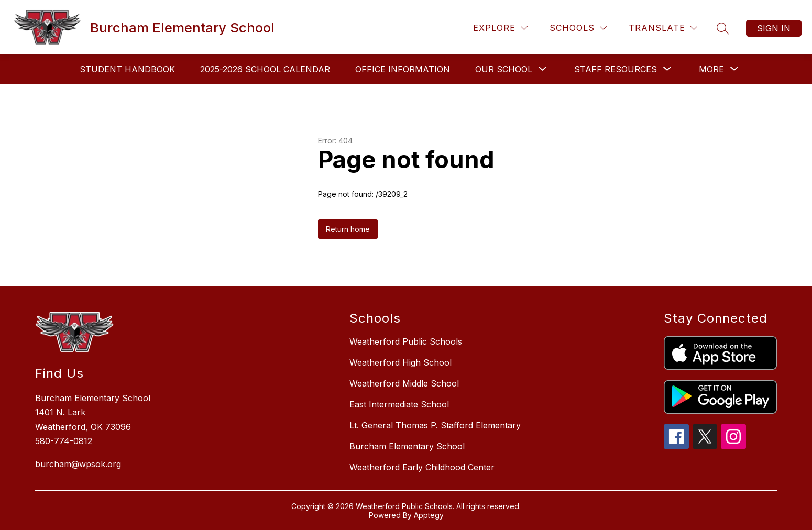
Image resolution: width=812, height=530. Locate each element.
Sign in (774, 28)
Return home (348, 229)
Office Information (403, 69)
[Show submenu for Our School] (504, 69)
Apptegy (429, 515)
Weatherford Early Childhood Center (422, 467)
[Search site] (723, 28)
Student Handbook (127, 69)
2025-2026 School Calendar (265, 69)
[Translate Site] (663, 28)
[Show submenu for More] (711, 69)
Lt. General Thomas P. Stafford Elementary (435, 425)
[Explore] (500, 28)
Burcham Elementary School (407, 446)
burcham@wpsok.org (78, 464)
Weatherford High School (400, 362)
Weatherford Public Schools (406, 341)
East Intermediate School (399, 404)
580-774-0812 (64, 441)
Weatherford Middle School (404, 383)
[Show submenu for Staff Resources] (616, 69)
